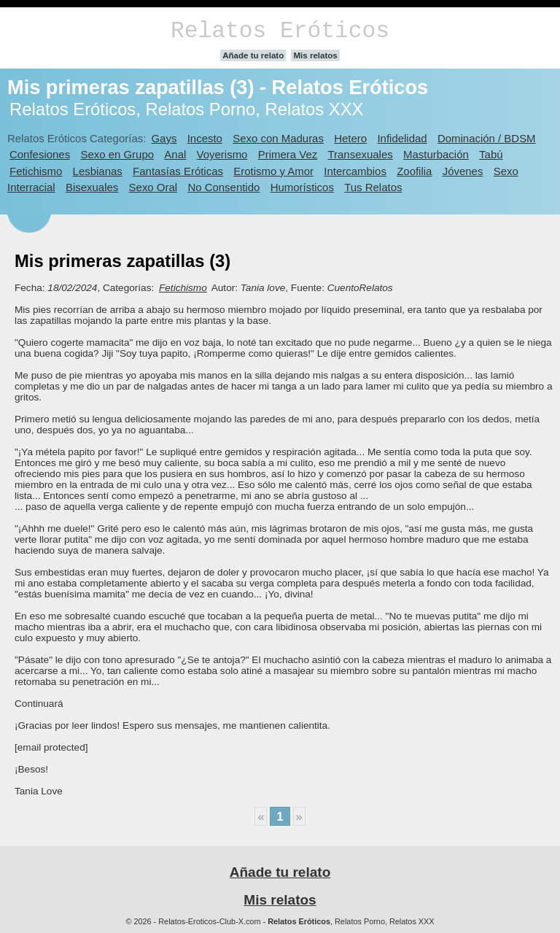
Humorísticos (302, 187)
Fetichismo (36, 171)
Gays (164, 138)
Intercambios (355, 171)
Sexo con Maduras (278, 138)
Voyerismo (222, 154)
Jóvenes (463, 171)
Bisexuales (92, 187)
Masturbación (436, 154)
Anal (175, 154)
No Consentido (223, 187)
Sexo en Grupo (117, 154)
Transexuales (361, 154)
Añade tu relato (253, 55)
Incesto (205, 138)
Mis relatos (315, 55)
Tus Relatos (373, 187)
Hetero (350, 138)
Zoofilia (414, 171)
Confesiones (40, 154)
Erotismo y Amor (273, 171)
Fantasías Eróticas (178, 171)
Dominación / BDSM (487, 138)
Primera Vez (288, 154)
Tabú (491, 154)
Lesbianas (98, 171)
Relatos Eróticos (280, 31)
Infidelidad (402, 138)
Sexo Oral (153, 187)
